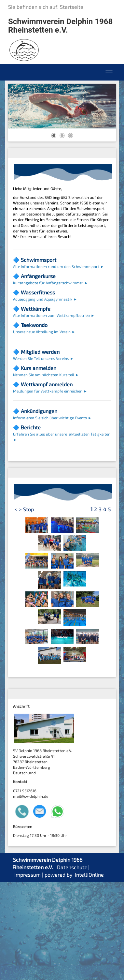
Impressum (28, 973)
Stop (28, 607)
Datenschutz (72, 965)
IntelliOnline (89, 973)
